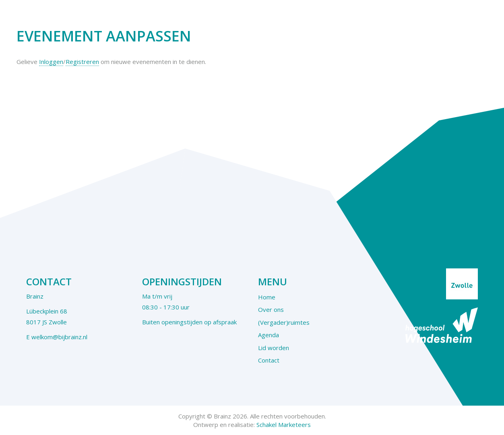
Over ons (271, 309)
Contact (269, 360)
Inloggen (51, 62)
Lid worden (274, 348)
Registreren (82, 62)
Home (267, 297)
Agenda (269, 335)
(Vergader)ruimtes (284, 322)
